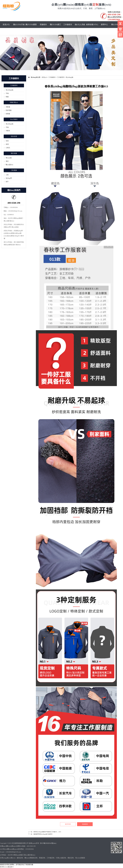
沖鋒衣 (8, 131)
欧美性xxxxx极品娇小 (7, 867)
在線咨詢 (85, 824)
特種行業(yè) (14, 102)
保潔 (7, 144)
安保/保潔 (14, 136)
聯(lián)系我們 (116, 28)
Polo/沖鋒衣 (14, 119)
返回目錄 (68, 824)
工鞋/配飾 (14, 170)
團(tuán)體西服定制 (31, 28)
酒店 (7, 161)
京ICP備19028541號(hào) (48, 843)
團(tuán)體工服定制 (56, 28)
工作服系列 (14, 85)
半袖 (7, 93)
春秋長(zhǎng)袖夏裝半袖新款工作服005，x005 (47, 832)
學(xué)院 (9, 158)
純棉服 (8, 114)
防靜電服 (9, 110)
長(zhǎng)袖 (9, 90)
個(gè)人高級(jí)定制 (80, 28)
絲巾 (7, 182)
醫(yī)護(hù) (9, 165)
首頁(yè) (6, 25)
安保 (7, 141)
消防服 (8, 107)
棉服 (7, 97)
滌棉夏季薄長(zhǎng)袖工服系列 (43, 834)
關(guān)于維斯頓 (19, 28)
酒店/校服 (14, 153)
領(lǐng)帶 (9, 178)
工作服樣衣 (68, 25)
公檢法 (8, 148)
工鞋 (7, 175)
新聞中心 (104, 25)
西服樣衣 (43, 25)
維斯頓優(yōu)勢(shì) (92, 28)
